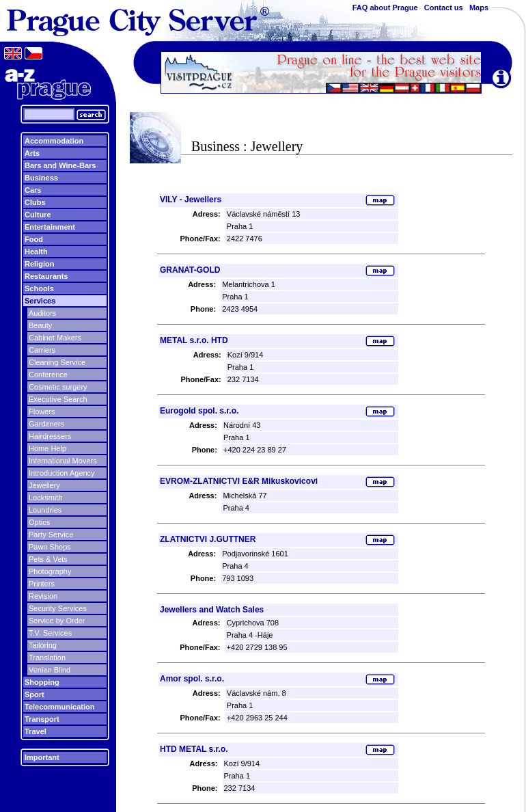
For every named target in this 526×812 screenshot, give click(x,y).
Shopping (42, 682)
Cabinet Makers (55, 338)
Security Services (58, 608)
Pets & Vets (48, 559)
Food (34, 239)
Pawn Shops (50, 547)
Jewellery (44, 485)
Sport (34, 694)
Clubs (35, 202)
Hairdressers (50, 436)
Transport (42, 719)
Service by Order (57, 621)
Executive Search (58, 399)
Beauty (40, 325)
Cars (33, 190)
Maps (479, 8)
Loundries (45, 510)
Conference (48, 375)
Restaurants (46, 276)
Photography (50, 571)
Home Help (47, 448)
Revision (43, 596)
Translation (47, 658)
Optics (39, 522)
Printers (42, 584)
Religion (39, 264)
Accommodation (54, 141)
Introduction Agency (62, 473)
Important (42, 757)
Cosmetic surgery (58, 387)
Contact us (444, 8)
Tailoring (43, 645)
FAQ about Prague (385, 8)
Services (40, 301)
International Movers (63, 461)
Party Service (51, 534)
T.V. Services (50, 633)
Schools (39, 288)
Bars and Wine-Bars (60, 165)
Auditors (42, 313)
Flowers (42, 411)
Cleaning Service (57, 362)
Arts (32, 153)
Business (41, 178)
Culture (38, 215)
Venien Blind (50, 670)
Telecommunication (59, 707)
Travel (36, 731)
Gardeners (46, 424)
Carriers (42, 350)
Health (36, 252)
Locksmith (46, 498)
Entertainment (50, 227)
